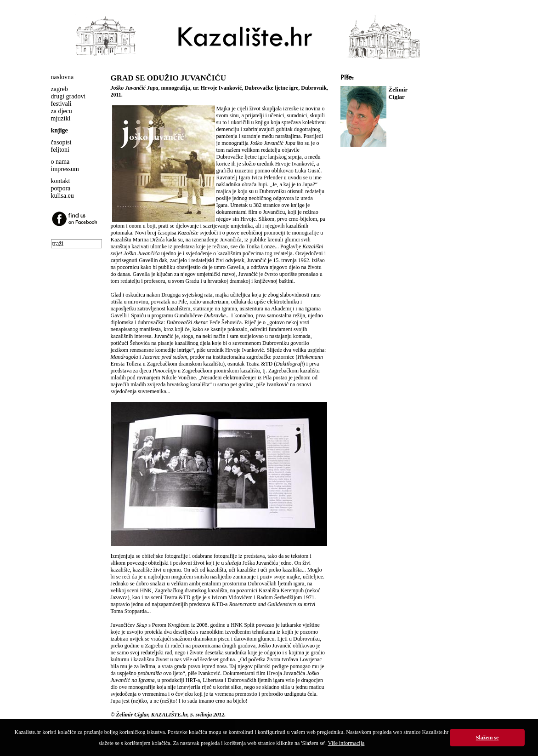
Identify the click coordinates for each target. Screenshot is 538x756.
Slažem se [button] (487, 738)
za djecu (62, 111)
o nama (60, 162)
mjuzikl (61, 118)
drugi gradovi (68, 96)
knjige (59, 130)
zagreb (59, 89)
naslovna (62, 77)
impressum (65, 169)
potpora (61, 188)
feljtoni (60, 150)
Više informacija (346, 743)
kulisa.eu (62, 196)
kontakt (61, 181)
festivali (61, 104)
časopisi (61, 142)
